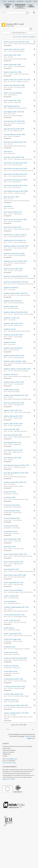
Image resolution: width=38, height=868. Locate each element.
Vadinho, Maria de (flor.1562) (13, 416)
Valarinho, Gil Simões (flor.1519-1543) (16, 282)
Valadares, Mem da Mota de (13, 301)
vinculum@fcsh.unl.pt (11, 759)
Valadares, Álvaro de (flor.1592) (14, 382)
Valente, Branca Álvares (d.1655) (14, 49)
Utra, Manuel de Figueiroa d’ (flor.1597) (16, 465)
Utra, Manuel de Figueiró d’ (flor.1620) (16, 473)
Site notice (28, 1)
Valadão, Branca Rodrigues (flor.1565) (16, 395)
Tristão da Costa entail (11, 666)
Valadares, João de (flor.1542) (13, 323)
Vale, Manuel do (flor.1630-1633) (14, 121)
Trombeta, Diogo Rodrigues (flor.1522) (16, 607)
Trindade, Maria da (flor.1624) (13, 679)
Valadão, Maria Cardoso (11, 390)
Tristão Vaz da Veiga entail (12, 639)
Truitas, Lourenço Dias (11, 596)
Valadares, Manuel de (11, 306)
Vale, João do (8, 152)
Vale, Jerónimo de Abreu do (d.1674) (15, 163)
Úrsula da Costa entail (11, 526)
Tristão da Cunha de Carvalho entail (15, 658)
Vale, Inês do (8, 206)
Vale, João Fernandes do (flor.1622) (15, 142)
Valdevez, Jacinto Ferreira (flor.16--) (15, 240)
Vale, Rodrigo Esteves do (12, 106)
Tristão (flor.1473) (9, 647)
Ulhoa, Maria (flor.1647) (11, 569)
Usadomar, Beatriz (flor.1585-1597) (15, 482)
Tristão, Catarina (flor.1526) (13, 634)
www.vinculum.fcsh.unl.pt (9, 763)
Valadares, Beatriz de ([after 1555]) (15, 361)
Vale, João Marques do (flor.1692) (14, 134)
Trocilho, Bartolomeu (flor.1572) (14, 615)
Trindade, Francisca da (11, 700)
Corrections (11, 1)
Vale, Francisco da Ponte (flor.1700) (15, 220)
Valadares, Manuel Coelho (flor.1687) (16, 312)
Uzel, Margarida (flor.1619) (12, 443)
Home (4, 1)
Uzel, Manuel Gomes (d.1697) (13, 450)
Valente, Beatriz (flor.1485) (12, 55)
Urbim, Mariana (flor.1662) (12, 539)
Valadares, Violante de (11, 288)
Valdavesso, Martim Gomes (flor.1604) (16, 246)
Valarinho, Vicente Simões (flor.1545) (16, 276)
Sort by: (15, 37)
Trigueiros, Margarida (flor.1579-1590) (16, 713)
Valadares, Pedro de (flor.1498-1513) (16, 293)
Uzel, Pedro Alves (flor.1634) (13, 435)
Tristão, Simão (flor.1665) (12, 620)
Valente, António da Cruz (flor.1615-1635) (17, 80)
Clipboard (34, 13)
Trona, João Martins (10, 601)
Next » (33, 729)
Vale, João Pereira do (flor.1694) (14, 129)
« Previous (8, 729)
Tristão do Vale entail (11, 652)
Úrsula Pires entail (10, 492)
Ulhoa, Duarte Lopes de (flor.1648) (15, 575)
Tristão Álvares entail (11, 671)
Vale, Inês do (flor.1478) (11, 197)
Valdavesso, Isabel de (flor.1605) (14, 254)
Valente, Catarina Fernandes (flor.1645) (16, 42)
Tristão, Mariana (9, 628)
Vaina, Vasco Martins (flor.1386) (14, 403)
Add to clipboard (34, 42)
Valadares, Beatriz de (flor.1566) (14, 356)
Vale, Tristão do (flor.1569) (12, 100)
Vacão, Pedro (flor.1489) (11, 429)
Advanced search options (19, 33)
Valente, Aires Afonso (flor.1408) (14, 85)
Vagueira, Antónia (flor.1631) (13, 410)
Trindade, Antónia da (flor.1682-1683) (16, 705)
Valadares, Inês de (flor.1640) (13, 335)
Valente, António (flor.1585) (13, 72)
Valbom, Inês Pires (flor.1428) (13, 269)
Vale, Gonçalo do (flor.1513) (13, 212)
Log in (35, 1)
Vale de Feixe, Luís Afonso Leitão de (15, 235)
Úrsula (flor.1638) (9, 497)
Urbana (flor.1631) (10, 547)
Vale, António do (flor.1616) (13, 227)
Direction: (26, 37)
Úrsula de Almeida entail (12, 518)
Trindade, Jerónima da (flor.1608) (14, 687)
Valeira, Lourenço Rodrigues (13, 93)
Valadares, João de (10, 329)
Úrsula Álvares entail (10, 531)
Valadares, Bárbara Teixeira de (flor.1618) (17, 369)
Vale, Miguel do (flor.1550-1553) (14, 112)
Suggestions (20, 1)
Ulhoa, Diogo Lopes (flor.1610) (14, 583)
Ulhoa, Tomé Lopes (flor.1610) (13, 562)
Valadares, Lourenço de (11, 318)
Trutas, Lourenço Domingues (13, 590)
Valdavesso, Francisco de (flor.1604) (15, 261)
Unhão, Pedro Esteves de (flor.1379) (15, 554)
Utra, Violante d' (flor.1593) (12, 458)
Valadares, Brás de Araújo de (13, 348)
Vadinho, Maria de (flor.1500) (13, 424)
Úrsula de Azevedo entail (12, 511)
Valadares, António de (11, 374)
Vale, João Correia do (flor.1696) (14, 157)
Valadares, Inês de (10, 342)
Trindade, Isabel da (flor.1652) (13, 694)
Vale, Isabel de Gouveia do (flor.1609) (16, 191)
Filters (5, 19)
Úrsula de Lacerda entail (12, 505)
